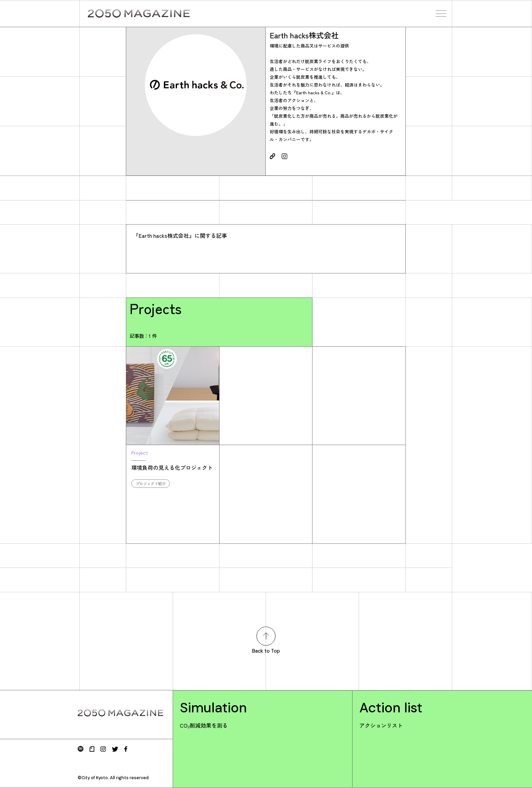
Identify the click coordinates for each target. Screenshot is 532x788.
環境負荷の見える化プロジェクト (172, 469)
